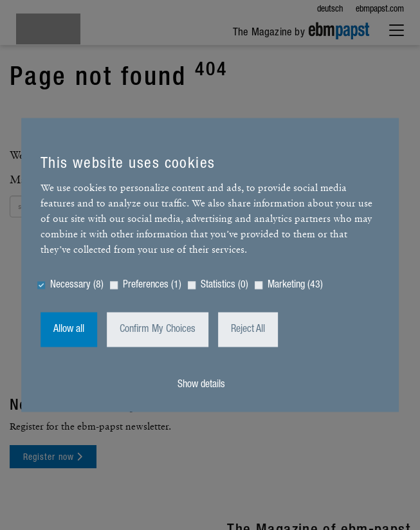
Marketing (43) (295, 286)
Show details (201, 385)
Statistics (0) (224, 286)
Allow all (69, 330)
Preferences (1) (152, 286)
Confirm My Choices (158, 330)
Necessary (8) (77, 286)
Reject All (248, 330)
